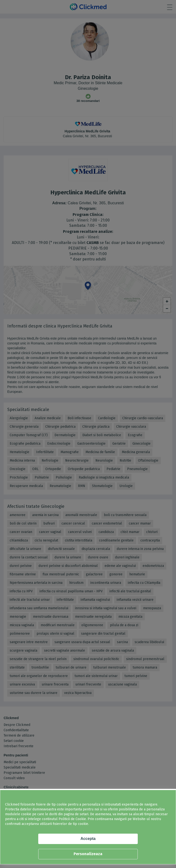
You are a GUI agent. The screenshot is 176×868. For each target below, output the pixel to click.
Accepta (88, 839)
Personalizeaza (88, 854)
